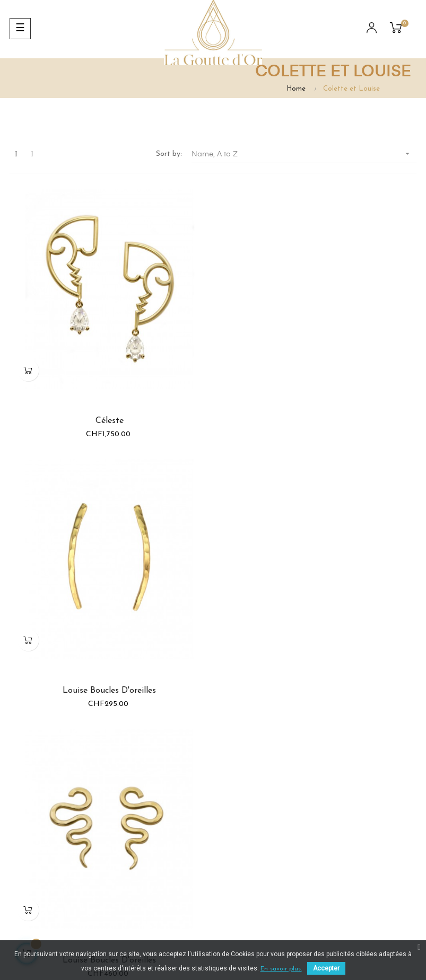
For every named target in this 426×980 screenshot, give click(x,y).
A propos (357, 833)
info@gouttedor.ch (263, 837)
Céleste (109, 420)
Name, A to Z (304, 154)
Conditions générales (359, 809)
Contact (355, 871)
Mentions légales (369, 852)
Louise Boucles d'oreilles (317, 420)
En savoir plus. (281, 969)
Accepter (326, 968)
